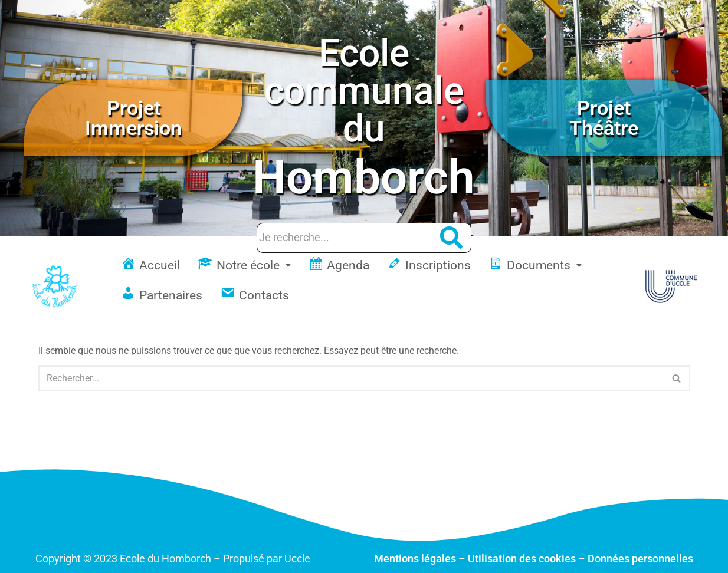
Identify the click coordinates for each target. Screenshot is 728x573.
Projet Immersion (133, 118)
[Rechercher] (351, 378)
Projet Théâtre (604, 118)
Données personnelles (640, 559)
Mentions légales (415, 559)
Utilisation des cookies (522, 559)
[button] (244, 266)
